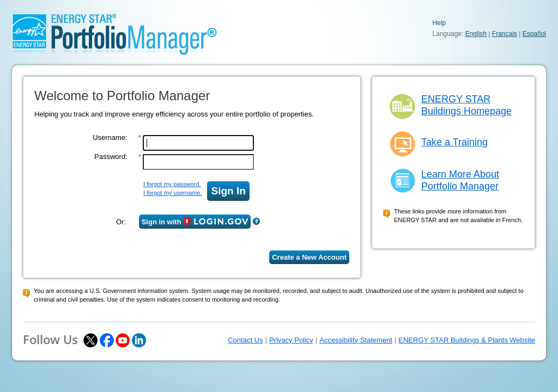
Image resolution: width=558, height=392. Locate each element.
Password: (111, 157)
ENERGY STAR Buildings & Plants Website (467, 340)
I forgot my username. (172, 193)
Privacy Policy (291, 340)
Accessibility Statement (356, 340)
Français (505, 34)
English (476, 34)
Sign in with (195, 222)
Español (534, 34)
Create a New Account (309, 257)
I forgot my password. (172, 184)
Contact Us (245, 340)
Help (439, 23)
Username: (110, 137)
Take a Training (454, 142)
